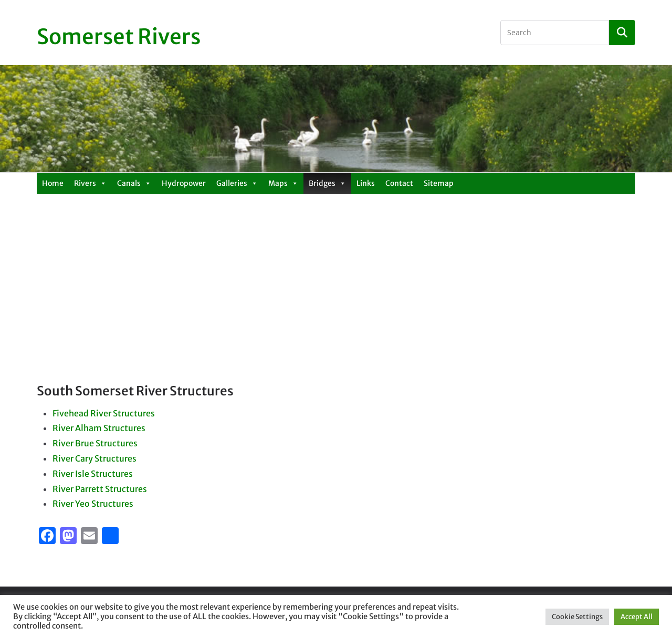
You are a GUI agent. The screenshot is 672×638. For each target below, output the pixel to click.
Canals (134, 183)
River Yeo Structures (93, 504)
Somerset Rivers (119, 37)
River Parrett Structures (100, 489)
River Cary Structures (94, 458)
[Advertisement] (336, 304)
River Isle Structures (93, 474)
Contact (399, 183)
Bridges (327, 183)
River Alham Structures (99, 428)
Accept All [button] (637, 617)
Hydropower (184, 183)
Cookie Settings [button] (577, 617)
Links (366, 183)
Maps (283, 183)
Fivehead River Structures (104, 413)
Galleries (237, 183)
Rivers (90, 183)
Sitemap (439, 183)
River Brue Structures (95, 443)
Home (53, 183)
